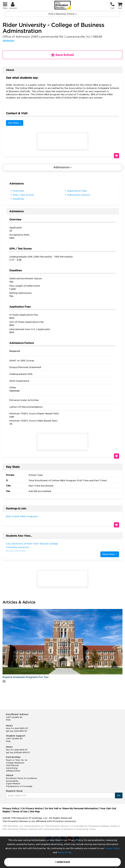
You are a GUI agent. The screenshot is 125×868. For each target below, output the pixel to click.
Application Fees (77, 191)
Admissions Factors (79, 195)
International (12, 765)
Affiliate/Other (13, 771)
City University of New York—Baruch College (32, 544)
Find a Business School (62, 14)
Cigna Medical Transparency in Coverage (19, 785)
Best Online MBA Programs (22, 516)
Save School (117, 156)
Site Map (35, 812)
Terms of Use (65, 852)
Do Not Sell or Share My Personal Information (71, 808)
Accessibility (12, 781)
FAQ (8, 720)
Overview (18, 191)
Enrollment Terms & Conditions (21, 778)
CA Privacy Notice (32, 808)
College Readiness (15, 763)
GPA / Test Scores (23, 195)
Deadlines (18, 199)
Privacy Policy (112, 848)
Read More (110, 554)
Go (119, 795)
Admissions (62, 167)
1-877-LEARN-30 (14, 717)
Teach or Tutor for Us (17, 760)
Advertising (12, 768)
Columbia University (18, 547)
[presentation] (3, 681)
